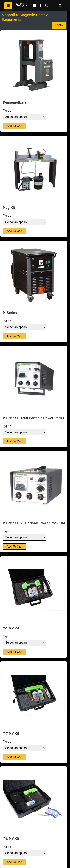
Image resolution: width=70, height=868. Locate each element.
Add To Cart (15, 126)
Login (59, 25)
